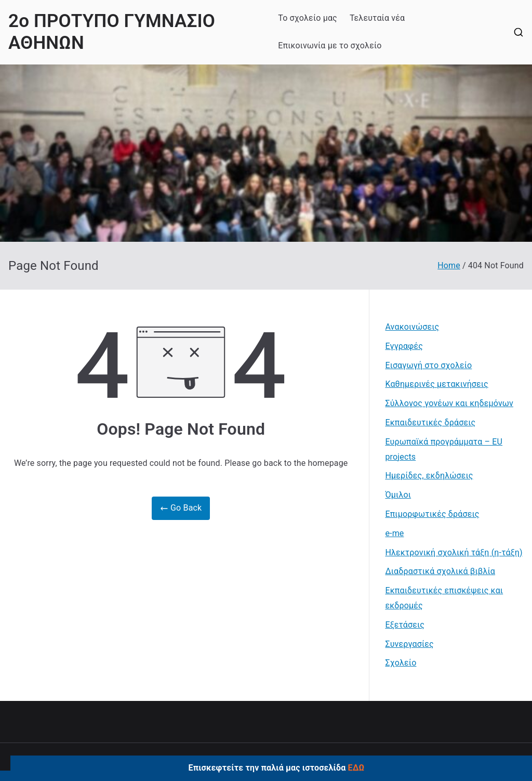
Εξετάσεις (405, 625)
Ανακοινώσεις (412, 327)
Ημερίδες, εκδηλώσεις (429, 476)
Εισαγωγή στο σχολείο (428, 365)
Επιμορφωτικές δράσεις (432, 514)
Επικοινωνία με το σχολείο (330, 45)
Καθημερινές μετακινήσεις (436, 384)
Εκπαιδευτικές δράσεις (430, 422)
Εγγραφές (404, 346)
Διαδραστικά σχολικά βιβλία (440, 571)
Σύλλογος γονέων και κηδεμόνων (449, 403)
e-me (394, 533)
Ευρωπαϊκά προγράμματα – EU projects (444, 449)
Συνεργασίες (409, 644)
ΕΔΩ (356, 768)
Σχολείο (401, 663)
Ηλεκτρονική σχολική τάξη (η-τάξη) (454, 552)
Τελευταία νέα (377, 18)
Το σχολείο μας (308, 18)
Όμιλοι (398, 495)
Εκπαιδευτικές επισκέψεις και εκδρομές (444, 598)
